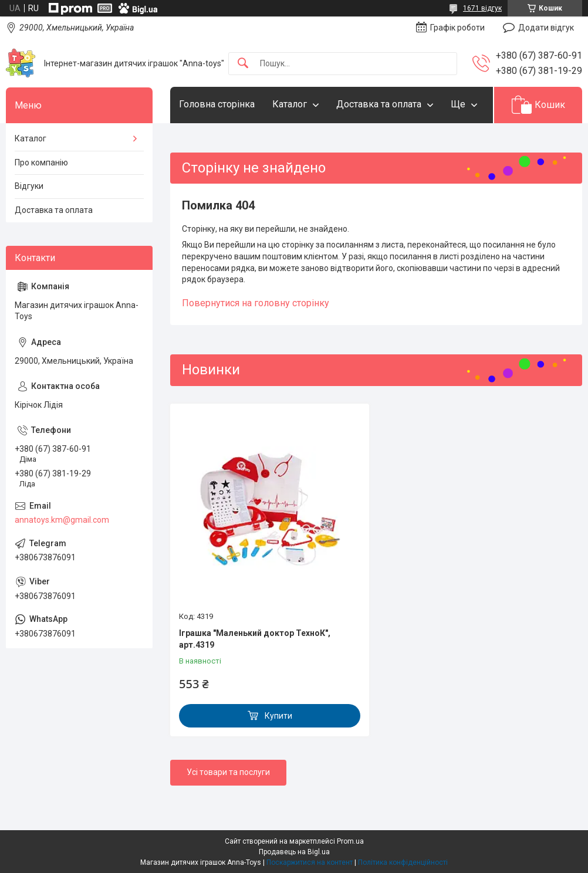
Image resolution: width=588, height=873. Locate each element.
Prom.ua (350, 841)
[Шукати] (243, 64)
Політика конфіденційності (403, 862)
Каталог (290, 104)
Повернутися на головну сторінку (256, 303)
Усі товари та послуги (228, 772)
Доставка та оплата (379, 104)
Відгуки (29, 186)
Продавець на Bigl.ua (294, 852)
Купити (278, 716)
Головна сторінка (217, 104)
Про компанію (41, 163)
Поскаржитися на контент (310, 862)
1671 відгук (482, 8)
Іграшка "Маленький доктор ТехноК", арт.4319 (255, 639)
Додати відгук (546, 28)
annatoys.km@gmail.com (62, 520)
